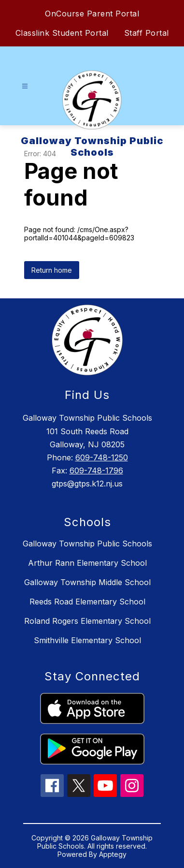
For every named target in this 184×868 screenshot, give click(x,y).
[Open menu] (25, 86)
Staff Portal (147, 33)
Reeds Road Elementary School (87, 602)
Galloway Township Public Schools (87, 544)
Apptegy (113, 854)
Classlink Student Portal (62, 33)
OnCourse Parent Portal (92, 14)
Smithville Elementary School (87, 640)
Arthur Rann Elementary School (87, 563)
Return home (52, 270)
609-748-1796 (96, 471)
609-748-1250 (102, 457)
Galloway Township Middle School (87, 582)
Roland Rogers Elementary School (87, 621)
